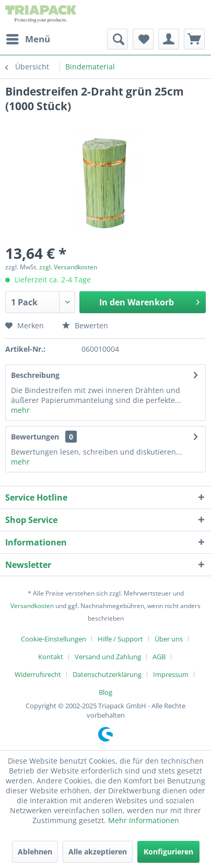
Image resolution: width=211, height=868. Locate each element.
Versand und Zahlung (108, 657)
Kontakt (51, 657)
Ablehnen (35, 852)
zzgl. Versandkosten (68, 267)
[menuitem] (28, 39)
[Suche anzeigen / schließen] (118, 39)
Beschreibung (35, 375)
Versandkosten (32, 606)
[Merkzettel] (143, 39)
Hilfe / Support (120, 639)
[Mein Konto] (169, 39)
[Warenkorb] (194, 39)
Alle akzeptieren (98, 852)
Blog (105, 692)
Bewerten (85, 325)
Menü (28, 38)
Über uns (169, 639)
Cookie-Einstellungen (54, 639)
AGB (159, 657)
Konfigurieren (168, 852)
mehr (20, 410)
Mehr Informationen (144, 820)
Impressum (171, 674)
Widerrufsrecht (38, 674)
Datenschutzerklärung (107, 674)
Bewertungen (35, 437)
